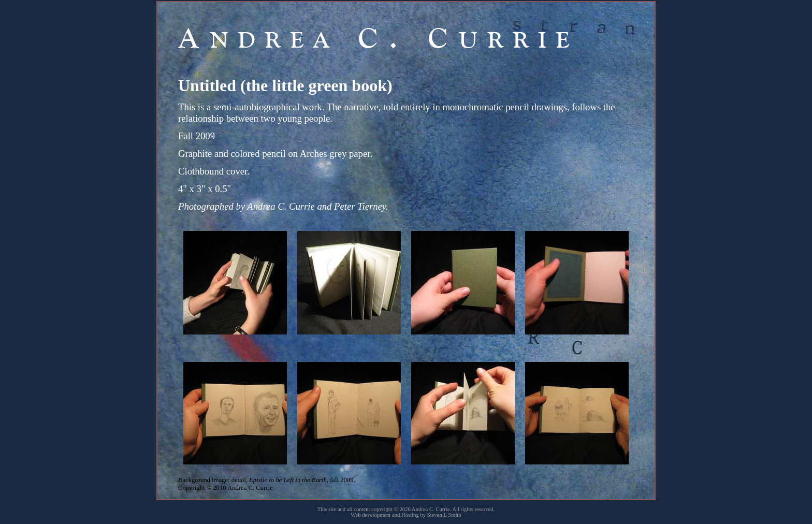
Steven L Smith (444, 515)
